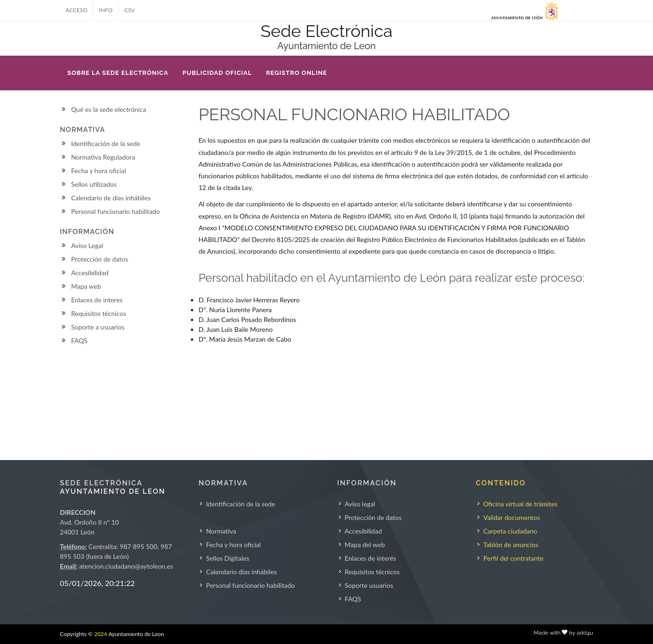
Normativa (221, 531)
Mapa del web (365, 545)
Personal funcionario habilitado (116, 211)
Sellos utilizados (94, 184)
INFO (106, 10)
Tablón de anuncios (511, 545)
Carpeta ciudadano (510, 531)
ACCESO (76, 10)
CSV (130, 10)
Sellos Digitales (227, 558)
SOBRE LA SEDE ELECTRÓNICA (118, 73)
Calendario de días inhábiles (111, 198)
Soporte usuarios (369, 585)
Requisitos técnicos (99, 313)
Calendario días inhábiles (241, 572)
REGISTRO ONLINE (297, 73)
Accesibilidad (90, 273)
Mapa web (86, 286)
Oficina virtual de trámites (520, 504)
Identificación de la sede (106, 143)
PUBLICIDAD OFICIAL (217, 73)
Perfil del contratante (513, 558)
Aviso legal (360, 504)
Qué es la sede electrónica (109, 109)
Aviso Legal (87, 245)
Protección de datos (100, 259)
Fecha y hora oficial (98, 171)
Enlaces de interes (97, 300)
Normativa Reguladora (103, 157)
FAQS (79, 340)
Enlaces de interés (370, 558)
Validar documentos (512, 517)
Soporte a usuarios (98, 327)
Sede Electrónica (326, 31)
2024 (101, 634)
